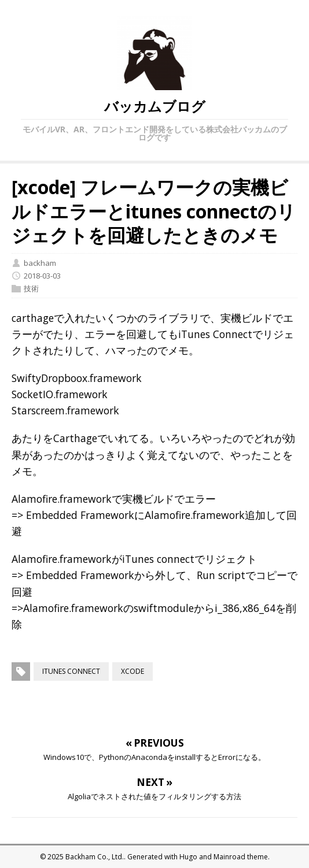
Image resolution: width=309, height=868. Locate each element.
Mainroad (229, 857)
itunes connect (71, 671)
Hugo (188, 857)
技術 (31, 288)
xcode (133, 671)
